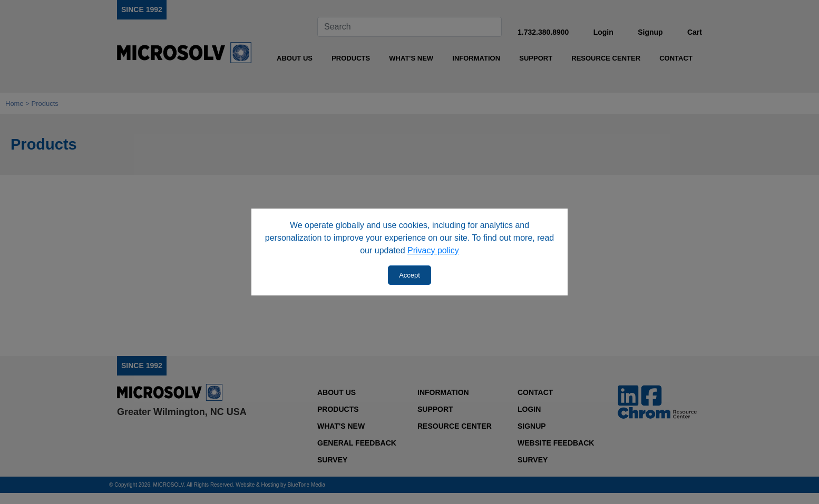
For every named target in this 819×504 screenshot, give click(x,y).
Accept (409, 275)
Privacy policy (433, 250)
